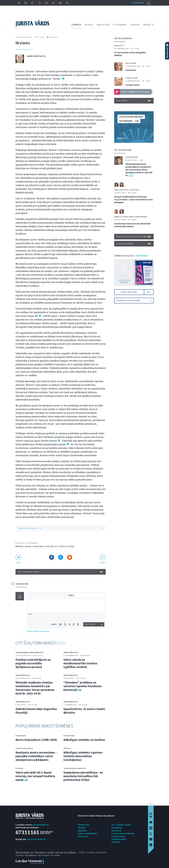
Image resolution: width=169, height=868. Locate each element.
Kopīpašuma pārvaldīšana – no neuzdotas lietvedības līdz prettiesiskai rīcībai (83, 776)
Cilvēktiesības (134, 244)
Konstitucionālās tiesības (134, 237)
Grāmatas (83, 836)
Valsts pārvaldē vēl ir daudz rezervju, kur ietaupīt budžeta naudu (35, 776)
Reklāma (82, 831)
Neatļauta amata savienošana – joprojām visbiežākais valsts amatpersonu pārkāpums (36, 756)
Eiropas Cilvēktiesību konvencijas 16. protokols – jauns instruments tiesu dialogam (133, 199)
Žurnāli (82, 828)
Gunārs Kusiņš (132, 78)
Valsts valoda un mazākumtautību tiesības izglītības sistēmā (80, 663)
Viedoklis (53, 37)
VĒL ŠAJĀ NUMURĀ (123, 38)
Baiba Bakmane (141, 217)
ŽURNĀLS (76, 25)
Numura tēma (69, 736)
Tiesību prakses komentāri (75, 768)
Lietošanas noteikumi (123, 833)
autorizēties (138, 3)
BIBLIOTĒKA (103, 25)
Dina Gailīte (119, 46)
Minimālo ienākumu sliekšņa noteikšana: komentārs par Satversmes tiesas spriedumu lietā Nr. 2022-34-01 (35, 688)
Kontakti (116, 842)
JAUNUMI (135, 25)
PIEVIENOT (90, 624)
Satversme (131, 70)
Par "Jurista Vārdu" (121, 825)
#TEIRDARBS (120, 25)
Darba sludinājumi (88, 833)
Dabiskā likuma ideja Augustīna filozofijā (36, 711)
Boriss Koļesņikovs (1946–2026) (36, 740)
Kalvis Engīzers (132, 157)
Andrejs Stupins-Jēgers (124, 217)
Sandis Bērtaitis (36, 56)
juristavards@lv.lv (37, 839)
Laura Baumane (22, 652)
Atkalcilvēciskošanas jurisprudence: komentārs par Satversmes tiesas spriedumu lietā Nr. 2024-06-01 (139, 170)
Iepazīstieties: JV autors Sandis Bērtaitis (84, 711)
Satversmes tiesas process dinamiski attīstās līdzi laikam (132, 225)
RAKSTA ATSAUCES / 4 (61, 528)
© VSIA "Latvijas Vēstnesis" (92, 852)
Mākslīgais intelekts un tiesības (84, 740)
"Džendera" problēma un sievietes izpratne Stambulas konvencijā (83, 686)
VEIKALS (89, 25)
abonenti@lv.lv (41, 825)
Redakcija (117, 828)
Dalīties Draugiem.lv (70, 557)
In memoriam (21, 736)
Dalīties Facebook (52, 557)
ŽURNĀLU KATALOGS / (131, 256)
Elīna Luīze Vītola (122, 190)
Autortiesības (119, 836)
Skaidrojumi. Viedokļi (24, 748)
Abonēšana (84, 825)
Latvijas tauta (132, 85)
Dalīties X (61, 557)
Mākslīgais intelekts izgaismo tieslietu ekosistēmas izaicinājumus (83, 756)
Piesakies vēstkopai (134, 301)
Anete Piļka (135, 190)
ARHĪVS (147, 25)
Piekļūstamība (119, 839)
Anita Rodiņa (131, 63)
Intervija (19, 768)
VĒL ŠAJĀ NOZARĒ (123, 150)
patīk (18, 563)
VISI (62, 643)
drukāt (103, 563)
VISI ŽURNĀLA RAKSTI (60, 572)
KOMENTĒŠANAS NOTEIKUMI (38, 631)
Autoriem (116, 831)
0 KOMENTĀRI (22, 584)
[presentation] (90, 617)
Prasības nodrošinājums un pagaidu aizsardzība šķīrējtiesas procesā (33, 663)
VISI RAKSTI (134, 101)
